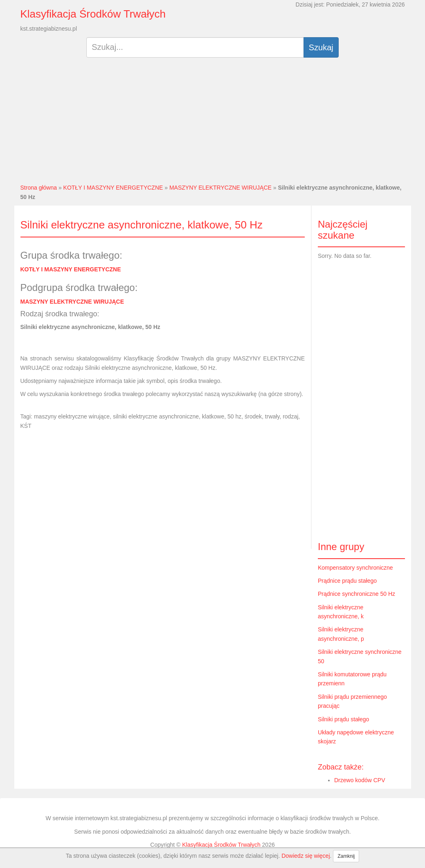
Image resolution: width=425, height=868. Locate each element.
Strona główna (39, 188)
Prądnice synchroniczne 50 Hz (356, 594)
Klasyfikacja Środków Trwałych (93, 14)
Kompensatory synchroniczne (355, 568)
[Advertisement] (212, 124)
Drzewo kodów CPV (360, 780)
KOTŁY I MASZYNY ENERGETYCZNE (113, 188)
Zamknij (346, 856)
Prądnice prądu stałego (347, 581)
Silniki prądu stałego (343, 719)
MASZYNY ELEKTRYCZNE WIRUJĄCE (220, 188)
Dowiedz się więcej (306, 856)
